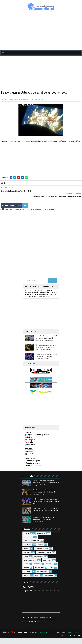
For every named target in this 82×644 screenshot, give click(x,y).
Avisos (26, 564)
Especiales (27, 552)
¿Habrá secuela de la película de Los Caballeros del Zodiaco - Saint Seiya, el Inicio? (46, 356)
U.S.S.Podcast (28, 537)
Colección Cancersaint (31, 541)
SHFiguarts (49, 575)
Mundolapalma (74, 632)
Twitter (29, 437)
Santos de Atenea (43, 572)
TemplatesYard (22, 632)
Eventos (37, 564)
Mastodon (30, 445)
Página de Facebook (33, 435)
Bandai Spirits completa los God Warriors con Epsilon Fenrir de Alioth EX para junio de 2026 (46, 338)
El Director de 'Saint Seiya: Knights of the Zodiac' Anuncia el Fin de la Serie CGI (46, 509)
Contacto (26, 621)
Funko (51, 568)
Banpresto (50, 564)
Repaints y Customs (41, 549)
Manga (26, 556)
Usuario (46, 435)
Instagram (30, 440)
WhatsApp (30, 454)
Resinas (26, 549)
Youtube (29, 442)
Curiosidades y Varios (44, 552)
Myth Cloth (27, 545)
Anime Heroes (47, 560)
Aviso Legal (35, 621)
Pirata (37, 575)
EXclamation (41, 533)
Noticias (31, 99)
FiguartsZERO (39, 568)
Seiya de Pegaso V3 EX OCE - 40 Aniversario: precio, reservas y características (43, 519)
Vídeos (41, 545)
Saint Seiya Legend (33, 461)
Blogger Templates (47, 632)
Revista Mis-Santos (30, 560)
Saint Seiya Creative (33, 465)
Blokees (26, 568)
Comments (40, 99)
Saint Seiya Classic (33, 463)
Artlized (26, 575)
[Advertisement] (36, 72)
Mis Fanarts (27, 572)
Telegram (30, 451)
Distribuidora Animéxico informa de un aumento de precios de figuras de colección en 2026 (46, 347)
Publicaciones (39, 556)
